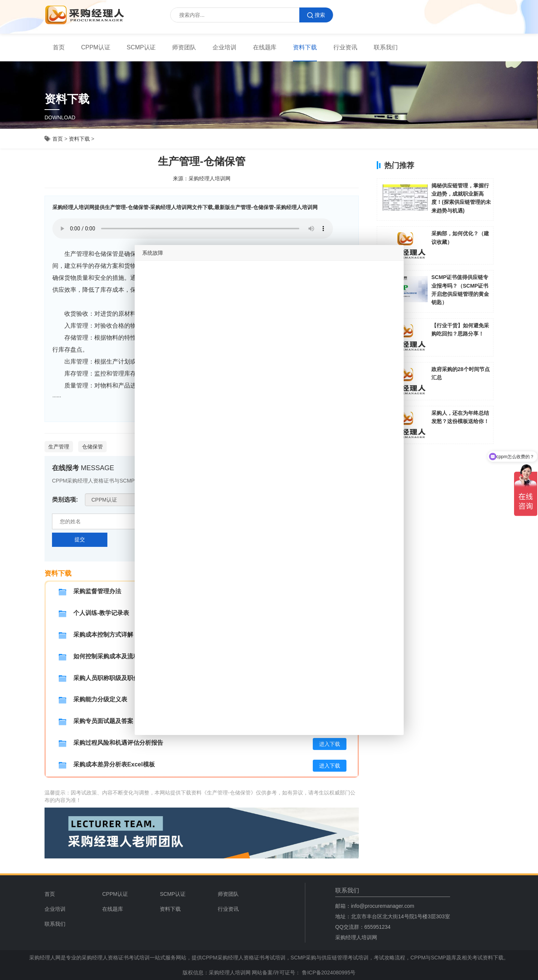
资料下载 (305, 47)
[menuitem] (59, 48)
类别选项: (65, 500)
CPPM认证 (96, 47)
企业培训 (224, 47)
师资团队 (184, 47)
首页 (59, 47)
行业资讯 (345, 47)
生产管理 (59, 447)
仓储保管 (92, 447)
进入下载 (330, 744)
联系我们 (386, 47)
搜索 (316, 15)
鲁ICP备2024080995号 (328, 973)
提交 (80, 539)
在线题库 (265, 47)
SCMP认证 (141, 47)
